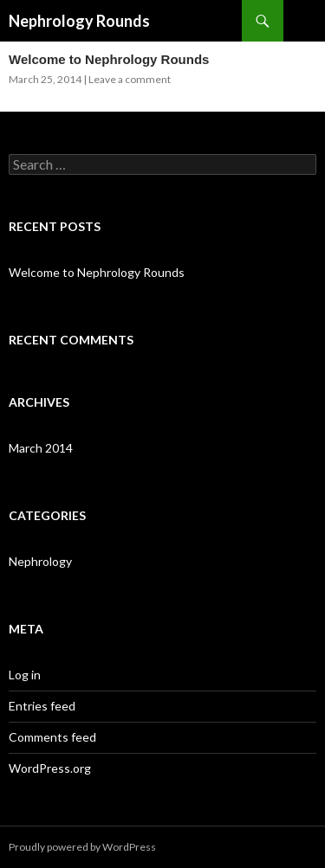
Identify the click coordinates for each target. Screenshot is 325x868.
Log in (25, 675)
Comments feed (52, 737)
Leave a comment (130, 79)
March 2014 (41, 448)
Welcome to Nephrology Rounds (109, 59)
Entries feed (42, 706)
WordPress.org (50, 768)
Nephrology (40, 561)
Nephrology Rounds (79, 21)
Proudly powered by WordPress (82, 847)
